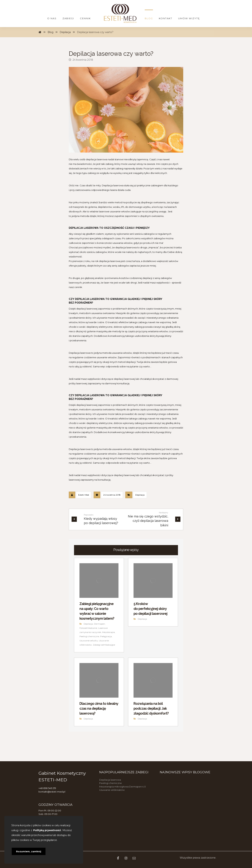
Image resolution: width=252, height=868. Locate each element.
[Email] (134, 858)
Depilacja (140, 495)
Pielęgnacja (106, 636)
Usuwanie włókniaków (112, 790)
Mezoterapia (108, 632)
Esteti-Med (84, 495)
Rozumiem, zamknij (29, 851)
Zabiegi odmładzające (104, 645)
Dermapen (99, 624)
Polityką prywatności (47, 830)
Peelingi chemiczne (89, 636)
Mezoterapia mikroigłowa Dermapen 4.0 (122, 787)
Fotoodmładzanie (88, 628)
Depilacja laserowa (110, 780)
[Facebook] (118, 858)
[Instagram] (126, 858)
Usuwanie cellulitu (89, 641)
